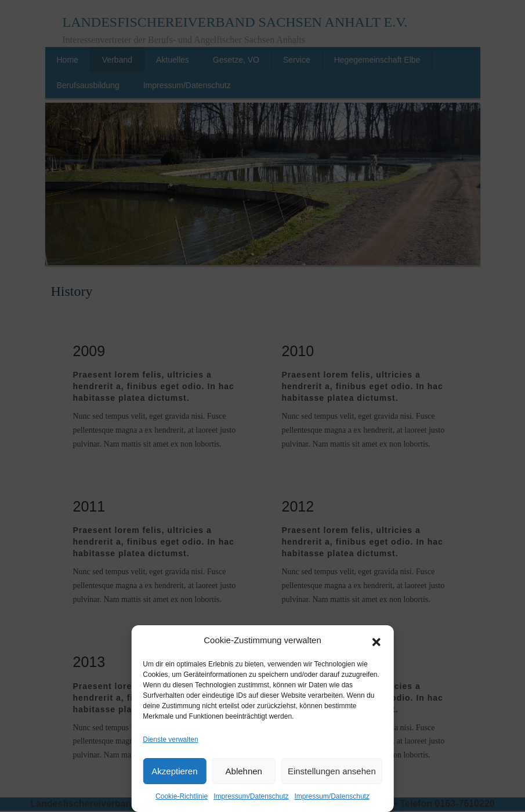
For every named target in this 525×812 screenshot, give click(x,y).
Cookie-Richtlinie (182, 796)
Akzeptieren (174, 771)
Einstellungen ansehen (332, 771)
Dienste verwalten (170, 739)
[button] (376, 641)
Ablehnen (244, 771)
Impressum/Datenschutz (251, 796)
